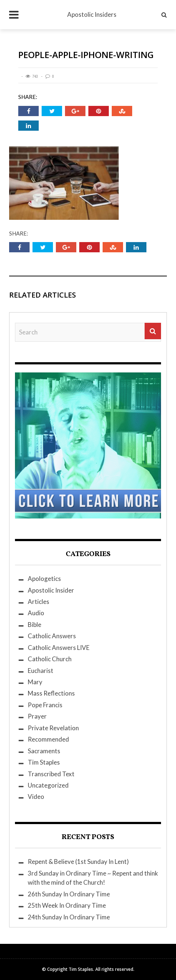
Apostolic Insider (51, 590)
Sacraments (44, 751)
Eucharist (41, 671)
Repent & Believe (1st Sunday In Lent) (78, 862)
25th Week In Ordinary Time (67, 905)
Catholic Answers (52, 636)
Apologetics (44, 579)
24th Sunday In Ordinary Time (69, 917)
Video (36, 797)
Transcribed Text (51, 774)
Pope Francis (45, 705)
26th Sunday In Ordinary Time (69, 894)
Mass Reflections (51, 693)
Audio (36, 613)
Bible (35, 625)
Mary (35, 682)
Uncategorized (48, 785)
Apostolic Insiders (92, 14)
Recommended (48, 739)
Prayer (37, 716)
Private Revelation (53, 728)
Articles (39, 602)
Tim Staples (44, 762)
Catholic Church (50, 659)
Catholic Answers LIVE (59, 648)
